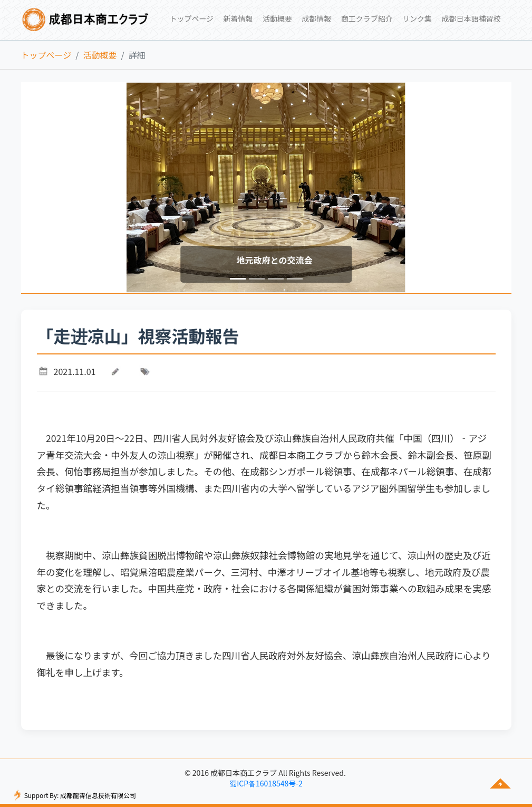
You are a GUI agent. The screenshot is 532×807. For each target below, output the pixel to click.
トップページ (46, 55)
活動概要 (100, 55)
